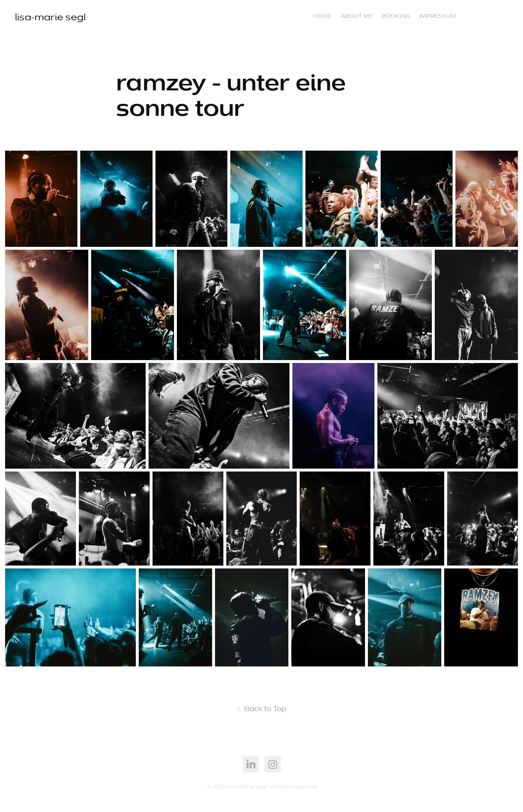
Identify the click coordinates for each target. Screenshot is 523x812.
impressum (437, 16)
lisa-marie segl (50, 17)
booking (396, 16)
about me (357, 16)
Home (323, 16)
